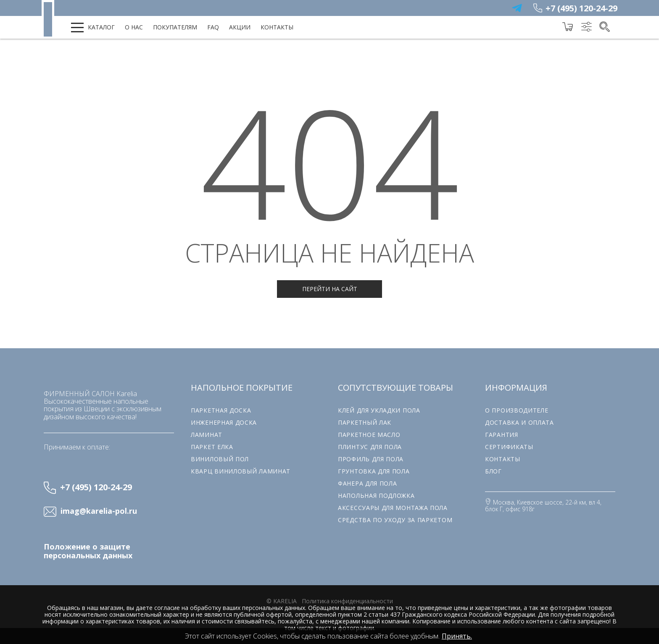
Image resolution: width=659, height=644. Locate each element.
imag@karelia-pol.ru (99, 511)
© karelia (282, 601)
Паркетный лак (365, 422)
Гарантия (502, 435)
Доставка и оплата (519, 422)
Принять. (457, 636)
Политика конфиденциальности (347, 601)
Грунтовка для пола (374, 471)
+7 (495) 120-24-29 (581, 8)
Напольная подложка (376, 495)
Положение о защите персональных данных (88, 551)
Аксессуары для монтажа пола (393, 508)
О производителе (517, 410)
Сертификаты (509, 447)
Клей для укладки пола (379, 410)
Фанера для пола (368, 483)
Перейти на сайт (330, 289)
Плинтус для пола (370, 447)
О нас (134, 27)
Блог (493, 471)
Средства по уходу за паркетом (395, 520)
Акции (240, 27)
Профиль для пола (371, 459)
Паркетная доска (221, 410)
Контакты (277, 27)
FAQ (213, 27)
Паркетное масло (369, 435)
